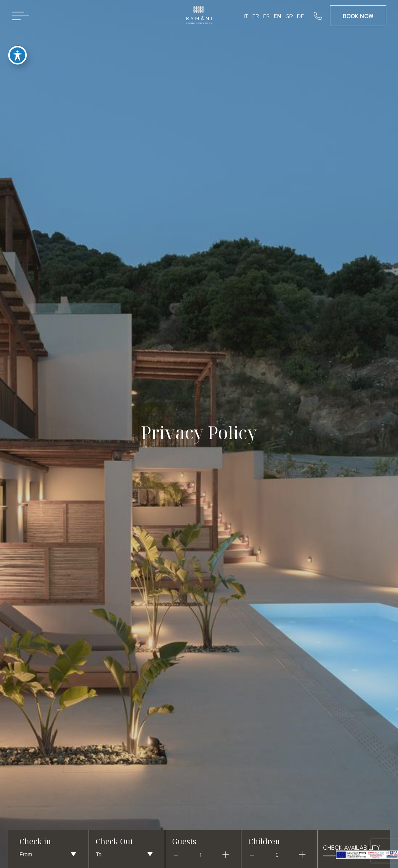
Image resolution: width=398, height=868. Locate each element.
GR (289, 16)
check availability (352, 847)
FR (256, 16)
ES (266, 16)
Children (264, 841)
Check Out (114, 841)
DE (300, 16)
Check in (35, 841)
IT (246, 16)
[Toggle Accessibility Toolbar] (17, 52)
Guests (184, 841)
